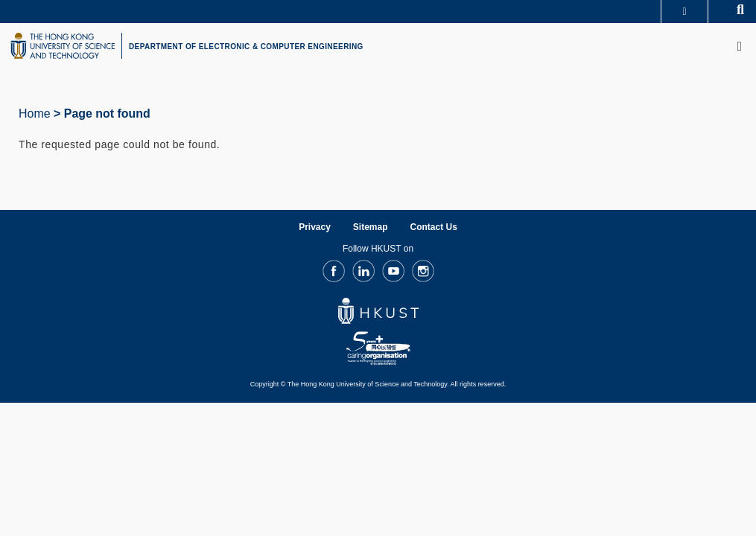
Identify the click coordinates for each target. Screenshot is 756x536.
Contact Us (434, 227)
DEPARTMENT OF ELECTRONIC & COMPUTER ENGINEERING (246, 47)
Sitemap (371, 227)
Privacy (315, 227)
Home (35, 114)
